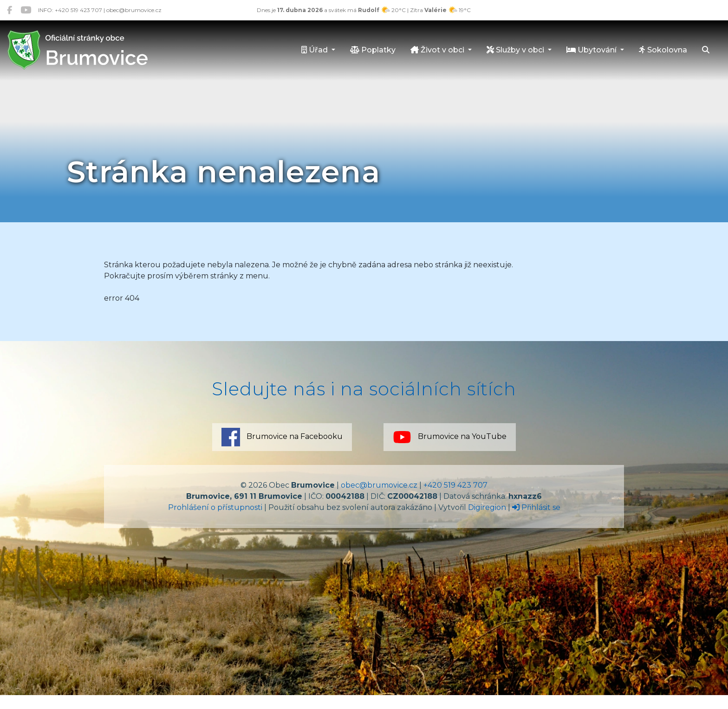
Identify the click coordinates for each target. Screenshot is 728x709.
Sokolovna (663, 50)
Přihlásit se (536, 507)
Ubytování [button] (592, 50)
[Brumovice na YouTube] (26, 10)
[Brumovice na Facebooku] (10, 10)
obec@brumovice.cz (379, 485)
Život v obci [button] (438, 50)
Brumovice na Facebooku (282, 437)
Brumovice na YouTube (450, 437)
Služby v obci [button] (516, 50)
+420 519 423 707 (455, 485)
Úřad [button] (315, 50)
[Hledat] (706, 51)
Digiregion (487, 507)
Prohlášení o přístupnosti (215, 507)
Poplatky (373, 50)
